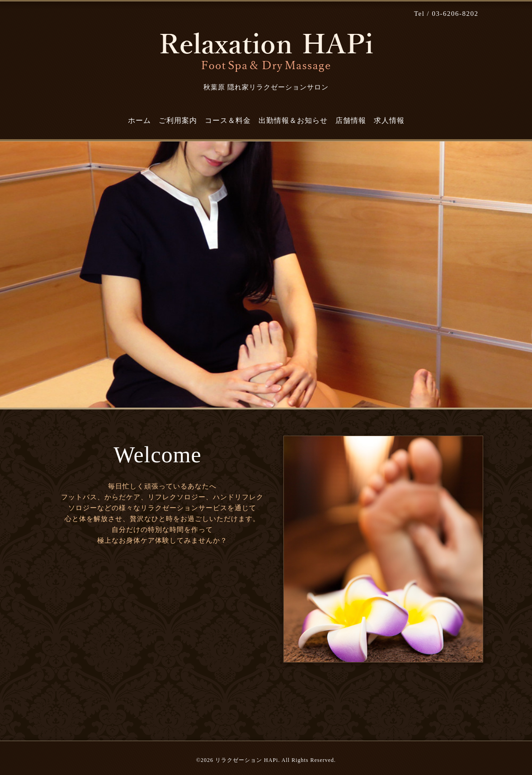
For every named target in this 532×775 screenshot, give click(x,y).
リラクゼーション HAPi (247, 760)
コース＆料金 (228, 120)
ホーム (139, 120)
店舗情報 (351, 120)
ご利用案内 (178, 120)
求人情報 (389, 120)
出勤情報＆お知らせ (293, 120)
